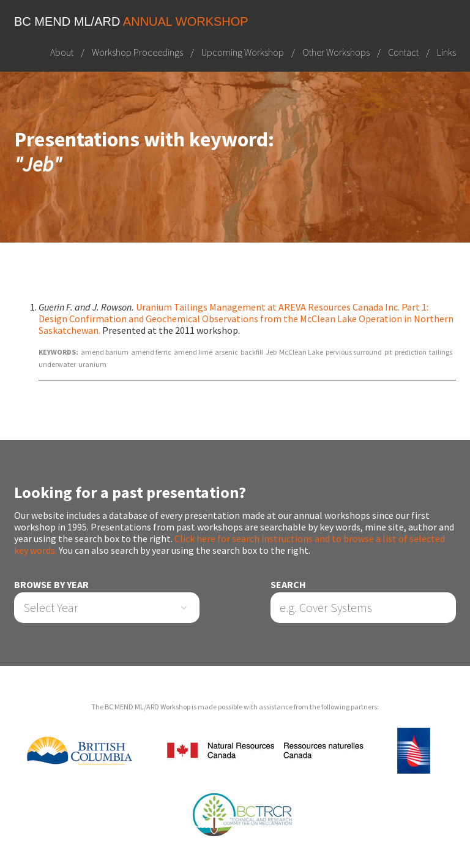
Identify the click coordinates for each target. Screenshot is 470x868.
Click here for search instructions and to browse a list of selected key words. (229, 544)
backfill (252, 352)
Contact (403, 52)
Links (446, 52)
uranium (92, 364)
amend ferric (151, 352)
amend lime (193, 352)
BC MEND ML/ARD (131, 21)
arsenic (226, 352)
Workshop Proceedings (137, 52)
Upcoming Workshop (243, 52)
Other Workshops (336, 52)
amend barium (105, 352)
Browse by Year (51, 585)
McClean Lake (301, 352)
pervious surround (354, 352)
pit (388, 352)
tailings (441, 352)
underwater (57, 364)
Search (288, 585)
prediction (411, 352)
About (62, 52)
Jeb (271, 352)
